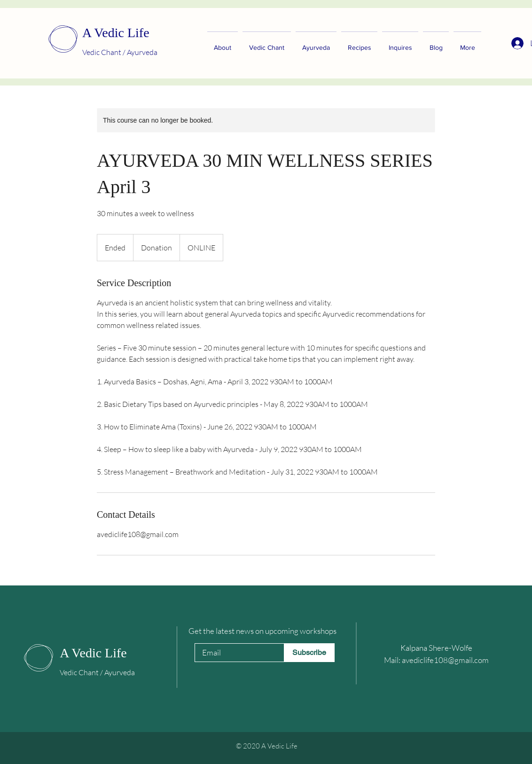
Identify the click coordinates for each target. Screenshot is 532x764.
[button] (400, 43)
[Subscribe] (309, 653)
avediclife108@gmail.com (445, 660)
